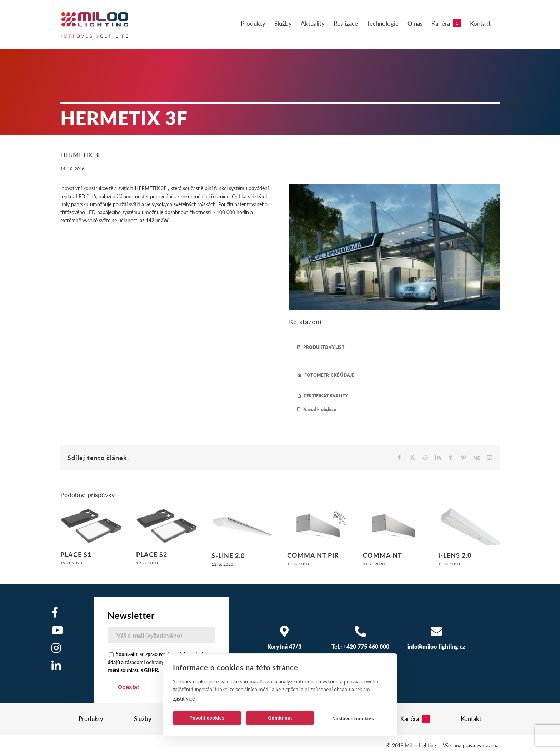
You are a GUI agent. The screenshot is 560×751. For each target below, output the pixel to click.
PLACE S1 (76, 554)
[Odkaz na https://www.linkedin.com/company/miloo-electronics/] (56, 666)
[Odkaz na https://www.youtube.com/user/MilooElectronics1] (57, 630)
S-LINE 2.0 (228, 555)
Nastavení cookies (353, 719)
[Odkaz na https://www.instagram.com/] (56, 648)
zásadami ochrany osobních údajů (162, 662)
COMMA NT (382, 555)
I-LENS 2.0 (455, 555)
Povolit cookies (207, 718)
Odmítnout (280, 718)
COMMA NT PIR (313, 555)
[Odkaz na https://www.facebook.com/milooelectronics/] (55, 612)
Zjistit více (184, 698)
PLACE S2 (152, 554)
